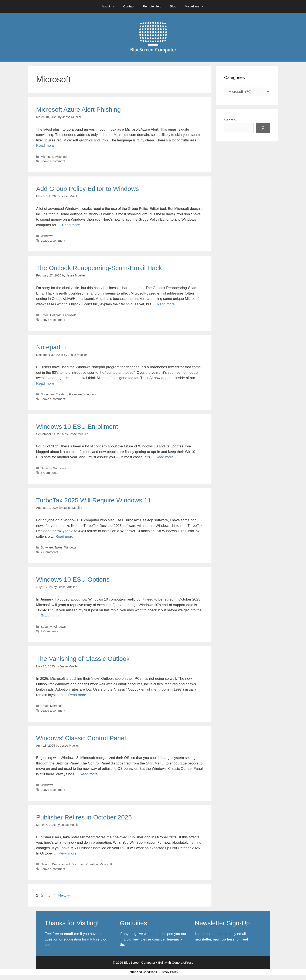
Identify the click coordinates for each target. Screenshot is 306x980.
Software (47, 547)
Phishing (61, 157)
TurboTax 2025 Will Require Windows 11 (94, 500)
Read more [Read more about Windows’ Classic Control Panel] (89, 774)
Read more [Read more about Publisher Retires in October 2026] (68, 853)
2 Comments (50, 552)
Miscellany (197, 6)
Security (46, 468)
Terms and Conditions (142, 972)
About (110, 6)
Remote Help (152, 6)
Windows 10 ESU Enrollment (77, 427)
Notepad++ (52, 347)
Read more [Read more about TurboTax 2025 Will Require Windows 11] (64, 537)
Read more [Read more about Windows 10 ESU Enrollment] (164, 457)
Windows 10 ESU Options (73, 579)
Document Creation (54, 394)
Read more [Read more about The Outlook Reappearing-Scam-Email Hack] (166, 304)
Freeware (75, 394)
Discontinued (61, 864)
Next (64, 895)
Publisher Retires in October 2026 (84, 817)
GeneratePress (183, 962)
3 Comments (50, 473)
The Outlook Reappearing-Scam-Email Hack (99, 268)
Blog (173, 6)
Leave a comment (53, 161)
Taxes (58, 547)
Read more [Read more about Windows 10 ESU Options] (50, 616)
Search (230, 120)
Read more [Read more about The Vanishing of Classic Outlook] (77, 695)
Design (46, 864)
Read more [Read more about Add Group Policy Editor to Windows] (71, 225)
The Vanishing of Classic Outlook (83, 659)
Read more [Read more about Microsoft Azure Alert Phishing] (45, 146)
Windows (47, 236)
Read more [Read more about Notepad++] (45, 383)
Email (45, 315)
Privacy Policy (169, 972)
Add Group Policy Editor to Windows (88, 189)
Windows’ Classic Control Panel (81, 738)
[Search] (263, 128)
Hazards (56, 315)
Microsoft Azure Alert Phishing (79, 109)
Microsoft (47, 157)
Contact (129, 6)
